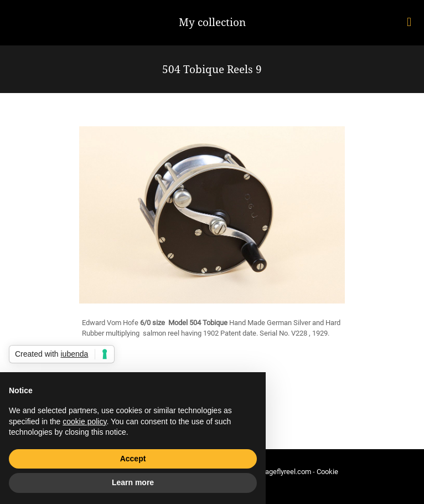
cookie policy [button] (84, 421)
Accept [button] (133, 459)
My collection (212, 22)
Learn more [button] (133, 482)
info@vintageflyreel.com (273, 472)
